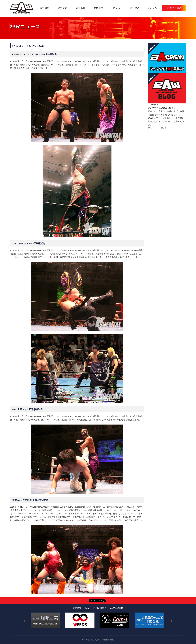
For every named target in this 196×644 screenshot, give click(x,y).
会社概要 (77, 608)
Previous (24, 621)
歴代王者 (98, 8)
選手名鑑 (81, 8)
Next (172, 621)
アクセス (134, 8)
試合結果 (63, 8)
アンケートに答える (157, 128)
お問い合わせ (100, 608)
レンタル (152, 8)
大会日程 (45, 8)
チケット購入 (174, 8)
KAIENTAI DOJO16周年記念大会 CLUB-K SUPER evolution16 (57, 61)
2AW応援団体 (117, 608)
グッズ (116, 8)
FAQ (87, 608)
